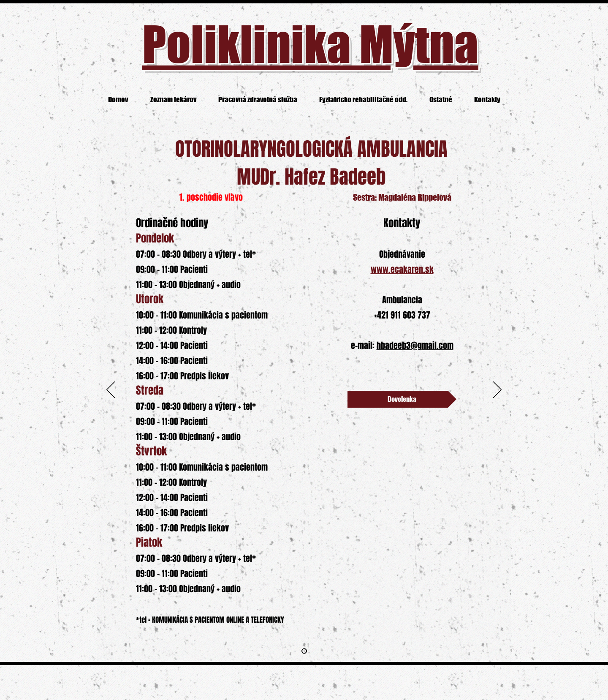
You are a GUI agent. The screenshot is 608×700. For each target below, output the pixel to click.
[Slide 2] (304, 651)
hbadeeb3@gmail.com (415, 346)
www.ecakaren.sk (402, 270)
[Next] (497, 390)
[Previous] (111, 390)
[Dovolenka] (402, 399)
